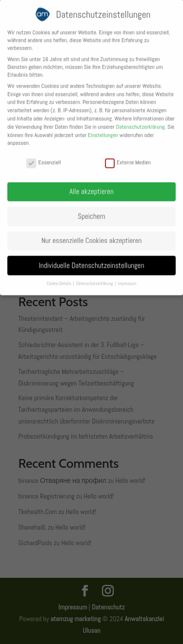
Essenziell (43, 157)
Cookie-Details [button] (60, 278)
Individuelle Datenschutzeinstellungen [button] (92, 260)
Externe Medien (128, 157)
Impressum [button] (127, 278)
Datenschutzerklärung (140, 122)
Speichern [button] (91, 211)
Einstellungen (103, 129)
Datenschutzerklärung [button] (95, 278)
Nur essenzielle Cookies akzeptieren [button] (92, 235)
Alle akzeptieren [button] (91, 186)
